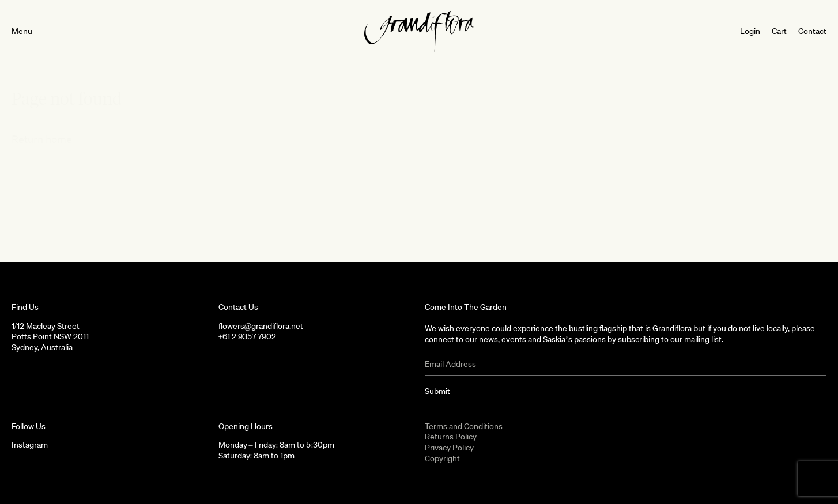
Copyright (442, 458)
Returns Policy (451, 437)
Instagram (30, 445)
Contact (812, 31)
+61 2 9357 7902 (248, 336)
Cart (779, 31)
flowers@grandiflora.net (261, 326)
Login (750, 31)
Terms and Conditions (464, 426)
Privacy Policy (449, 448)
